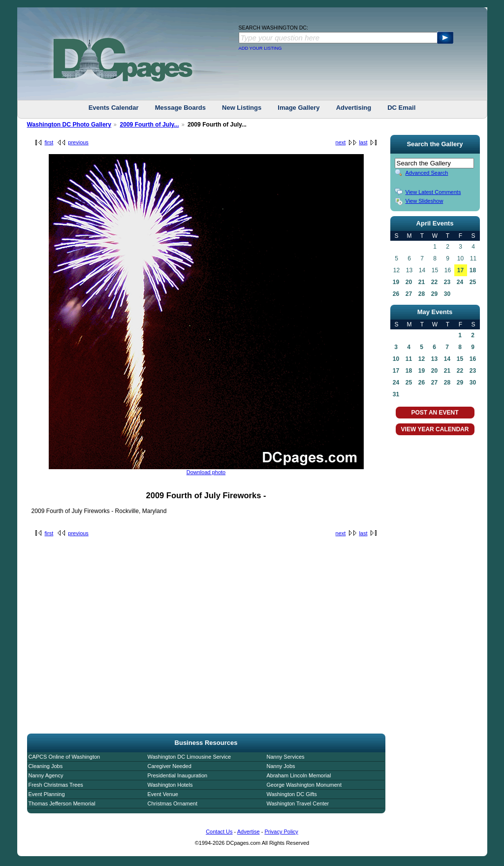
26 (396, 294)
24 (460, 282)
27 (409, 294)
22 (434, 282)
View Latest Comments (433, 192)
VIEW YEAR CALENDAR (435, 429)
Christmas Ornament (173, 803)
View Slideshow (425, 201)
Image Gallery (299, 108)
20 (409, 282)
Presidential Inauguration (178, 775)
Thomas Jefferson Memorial (62, 803)
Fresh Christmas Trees (56, 785)
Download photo (206, 472)
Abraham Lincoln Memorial (299, 775)
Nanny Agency (46, 775)
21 (422, 282)
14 (447, 359)
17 (460, 270)
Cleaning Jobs (46, 766)
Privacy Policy (281, 832)
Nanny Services (286, 757)
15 (460, 359)
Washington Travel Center (298, 803)
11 (409, 359)
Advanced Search (427, 173)
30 (447, 294)
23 (447, 282)
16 (473, 359)
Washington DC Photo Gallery (69, 125)
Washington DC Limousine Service (189, 757)
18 (473, 270)
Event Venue (163, 794)
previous (78, 142)
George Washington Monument (304, 785)
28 (422, 294)
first (49, 142)
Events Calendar (114, 108)
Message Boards (180, 108)
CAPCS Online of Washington (64, 757)
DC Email (401, 108)
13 (434, 359)
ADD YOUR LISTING (260, 48)
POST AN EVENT (435, 413)
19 (396, 282)
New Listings (242, 108)
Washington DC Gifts (292, 794)
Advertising (354, 108)
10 (396, 359)
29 (434, 294)
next (341, 142)
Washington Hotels (170, 785)
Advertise (249, 832)
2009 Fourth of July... (149, 125)
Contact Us (219, 832)
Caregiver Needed (170, 766)
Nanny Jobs (281, 766)
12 (422, 359)
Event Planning (47, 794)
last (363, 142)
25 (473, 282)
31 (396, 394)
